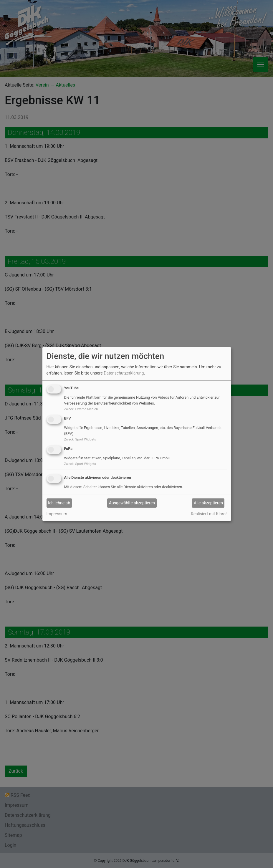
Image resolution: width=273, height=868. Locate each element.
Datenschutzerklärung (124, 373)
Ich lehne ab (59, 503)
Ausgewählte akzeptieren (132, 503)
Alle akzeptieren (208, 503)
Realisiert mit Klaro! (209, 513)
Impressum (57, 513)
